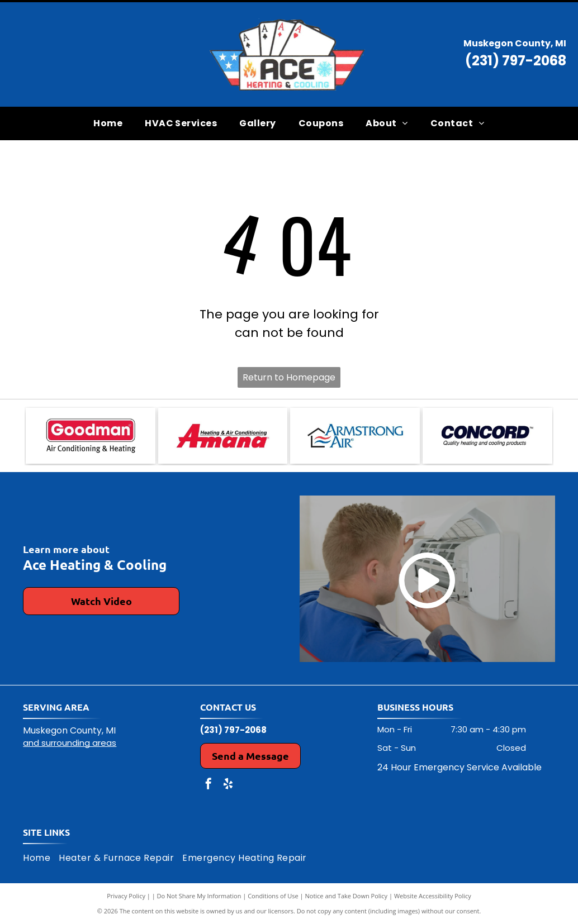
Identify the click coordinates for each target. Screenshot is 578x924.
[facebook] (209, 785)
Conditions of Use (273, 896)
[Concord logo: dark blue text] (487, 436)
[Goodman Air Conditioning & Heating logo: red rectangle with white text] (91, 436)
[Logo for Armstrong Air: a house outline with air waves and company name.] (355, 436)
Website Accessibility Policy (433, 896)
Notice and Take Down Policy (347, 896)
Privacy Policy (126, 896)
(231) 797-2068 (516, 61)
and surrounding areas (70, 743)
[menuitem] (108, 123)
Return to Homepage (289, 377)
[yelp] (228, 785)
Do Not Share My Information (199, 896)
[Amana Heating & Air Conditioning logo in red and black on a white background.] (223, 436)
